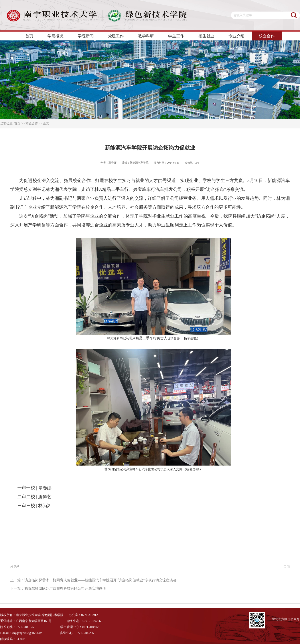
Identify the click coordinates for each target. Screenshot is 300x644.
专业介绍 (237, 36)
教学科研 (146, 36)
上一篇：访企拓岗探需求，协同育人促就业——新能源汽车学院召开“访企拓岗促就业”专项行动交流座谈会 (93, 580)
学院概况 (55, 36)
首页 (29, 36)
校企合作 (267, 36)
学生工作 (176, 36)
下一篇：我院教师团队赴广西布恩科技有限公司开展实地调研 (58, 588)
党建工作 (116, 36)
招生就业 (206, 36)
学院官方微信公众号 (286, 619)
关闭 (286, 567)
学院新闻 (86, 36)
